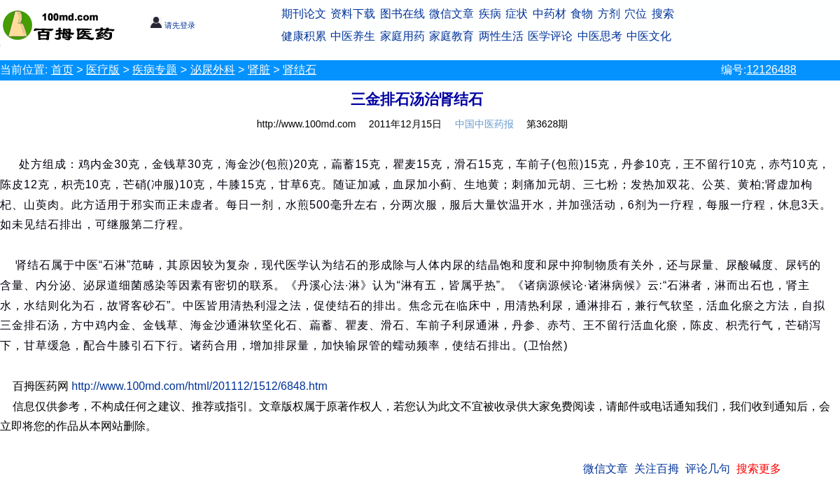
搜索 (663, 14)
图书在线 (402, 14)
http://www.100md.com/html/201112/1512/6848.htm (199, 386)
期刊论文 (304, 14)
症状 (517, 14)
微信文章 (451, 14)
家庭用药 (402, 36)
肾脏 (259, 70)
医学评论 (550, 36)
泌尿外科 (213, 70)
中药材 (549, 14)
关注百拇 (657, 469)
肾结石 (300, 70)
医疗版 (103, 70)
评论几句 (708, 469)
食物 (582, 14)
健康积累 (304, 36)
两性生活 (501, 36)
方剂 (609, 14)
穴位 (636, 14)
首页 (62, 70)
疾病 (490, 14)
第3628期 (547, 124)
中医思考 (600, 36)
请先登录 (173, 25)
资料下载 (353, 14)
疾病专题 (155, 70)
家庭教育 (451, 36)
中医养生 (353, 36)
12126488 (771, 70)
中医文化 (649, 36)
